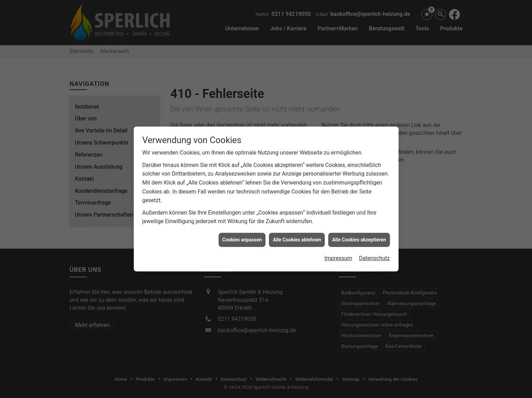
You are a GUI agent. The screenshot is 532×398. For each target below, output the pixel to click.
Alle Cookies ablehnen (297, 237)
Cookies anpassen (242, 237)
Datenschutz (374, 255)
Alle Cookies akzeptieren (359, 237)
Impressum (338, 255)
